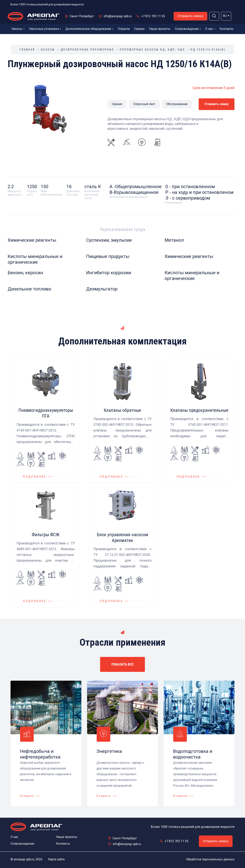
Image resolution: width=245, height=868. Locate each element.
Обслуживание (177, 104)
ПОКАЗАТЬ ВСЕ (122, 664)
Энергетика (109, 751)
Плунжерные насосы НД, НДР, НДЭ (152, 50)
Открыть (27, 796)
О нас (210, 29)
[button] (214, 16)
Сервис (139, 29)
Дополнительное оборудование (89, 29)
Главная (27, 50)
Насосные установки (45, 29)
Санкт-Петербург (82, 16)
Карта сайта (56, 859)
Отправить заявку (190, 16)
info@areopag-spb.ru (118, 16)
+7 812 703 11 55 (153, 16)
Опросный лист (144, 104)
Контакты (227, 29)
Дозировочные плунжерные (87, 50)
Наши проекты (160, 29)
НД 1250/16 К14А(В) (208, 50)
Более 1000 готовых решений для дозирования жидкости (47, 4)
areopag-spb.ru (24, 859)
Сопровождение (188, 29)
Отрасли (124, 29)
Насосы (18, 29)
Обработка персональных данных (210, 859)
